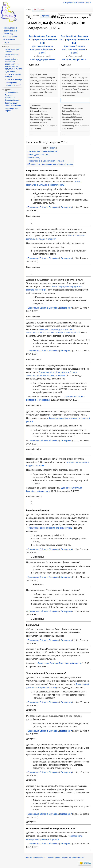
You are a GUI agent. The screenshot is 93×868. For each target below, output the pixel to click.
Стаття (28, 10)
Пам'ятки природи (14, 80)
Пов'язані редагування (10, 96)
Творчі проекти (11, 82)
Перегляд (45, 15)
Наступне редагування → (74, 59)
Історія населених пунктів (12, 55)
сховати (53, 148)
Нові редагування (10, 37)
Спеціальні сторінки (13, 100)
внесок (42, 53)
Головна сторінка (10, 28)
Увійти (89, 3)
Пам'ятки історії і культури (13, 76)
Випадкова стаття (10, 39)
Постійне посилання (13, 106)
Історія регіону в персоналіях (11, 60)
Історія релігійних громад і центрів (12, 65)
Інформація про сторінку (11, 110)
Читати (36, 15)
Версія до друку (11, 103)
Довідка (6, 42)
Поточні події (8, 34)
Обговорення (39, 10)
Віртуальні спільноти (13, 69)
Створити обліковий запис (74, 3)
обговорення (47, 50)
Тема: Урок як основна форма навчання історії (49, 528)
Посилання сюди (11, 92)
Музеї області (10, 72)
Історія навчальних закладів (12, 50)
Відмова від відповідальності (73, 858)
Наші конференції (13, 85)
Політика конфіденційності (36, 858)
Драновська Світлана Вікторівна (43, 207)
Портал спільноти (10, 31)
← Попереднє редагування (42, 59)
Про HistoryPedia (54, 858)
